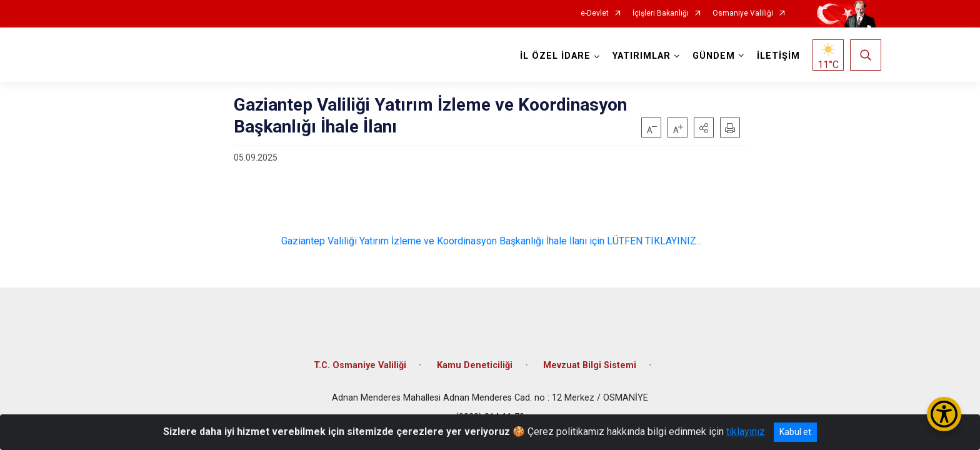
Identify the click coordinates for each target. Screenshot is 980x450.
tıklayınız (746, 432)
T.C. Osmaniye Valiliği (360, 358)
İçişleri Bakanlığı (661, 13)
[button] (704, 127)
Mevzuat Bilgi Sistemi (590, 358)
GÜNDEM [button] (712, 56)
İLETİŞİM (777, 56)
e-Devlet (595, 13)
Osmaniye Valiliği (743, 13)
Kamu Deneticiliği (475, 358)
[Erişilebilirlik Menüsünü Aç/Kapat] (944, 414)
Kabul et (795, 432)
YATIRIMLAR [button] (640, 56)
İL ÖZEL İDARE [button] (553, 56)
